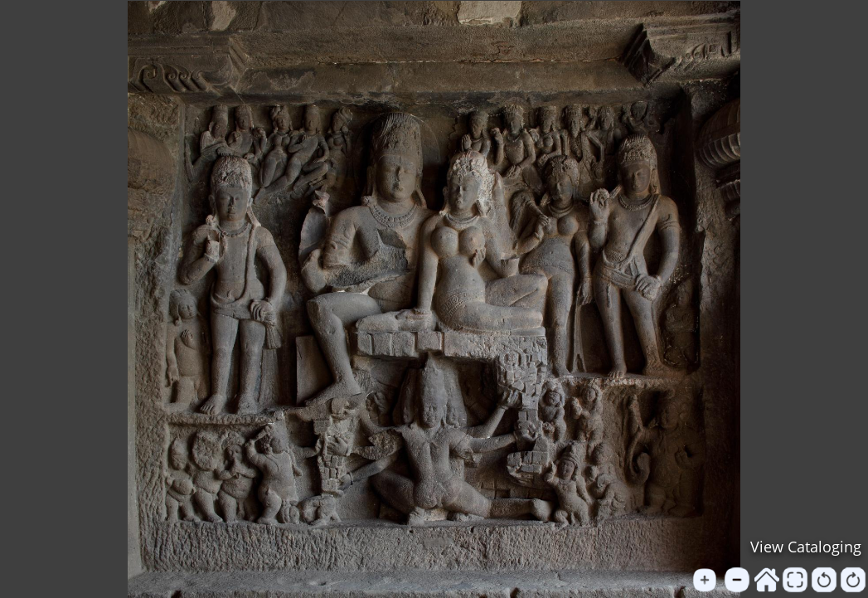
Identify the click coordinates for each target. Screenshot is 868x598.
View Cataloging (806, 547)
